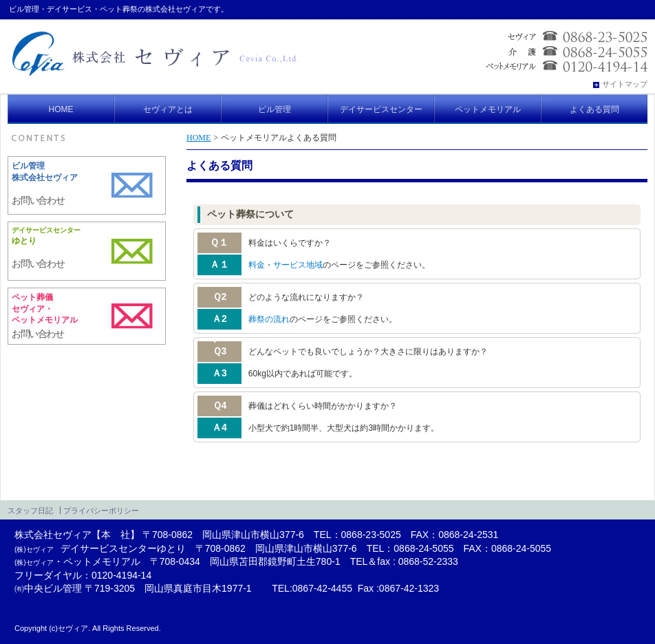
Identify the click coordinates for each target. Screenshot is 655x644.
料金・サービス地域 (286, 265)
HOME (198, 138)
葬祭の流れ (269, 319)
